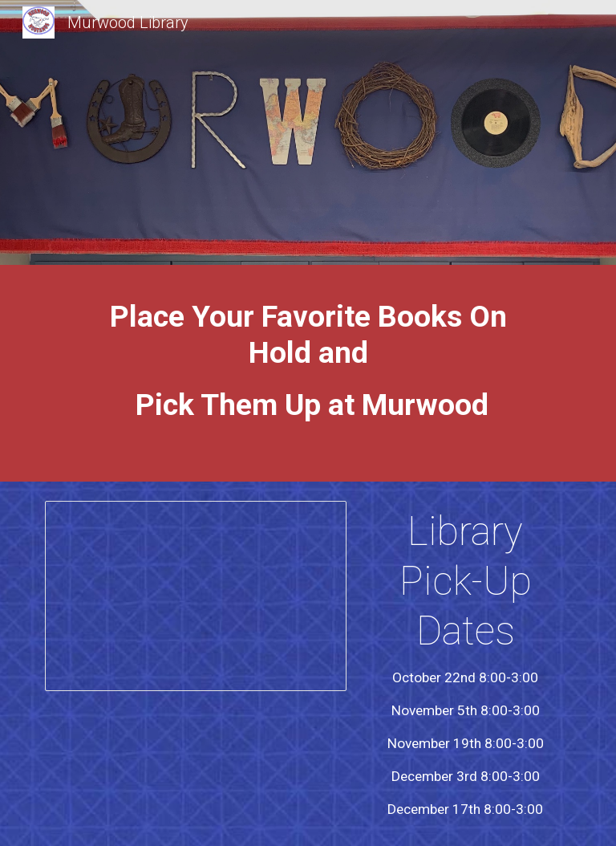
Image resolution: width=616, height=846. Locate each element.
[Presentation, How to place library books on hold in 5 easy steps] (195, 596)
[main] (308, 377)
